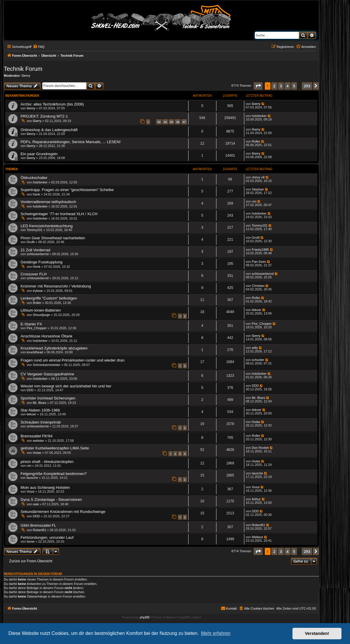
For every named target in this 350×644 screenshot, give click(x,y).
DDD (30, 390)
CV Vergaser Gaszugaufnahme (47, 374)
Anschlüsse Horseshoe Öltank (47, 336)
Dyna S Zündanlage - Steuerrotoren (51, 500)
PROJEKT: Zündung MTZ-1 (44, 116)
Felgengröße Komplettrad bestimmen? (54, 474)
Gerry (26, 76)
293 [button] (307, 86)
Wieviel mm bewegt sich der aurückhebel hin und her (66, 386)
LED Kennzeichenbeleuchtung (47, 226)
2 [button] (274, 86)
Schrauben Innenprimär (41, 422)
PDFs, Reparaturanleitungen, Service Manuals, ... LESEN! (71, 142)
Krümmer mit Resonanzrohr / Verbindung (56, 286)
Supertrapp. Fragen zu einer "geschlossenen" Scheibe (67, 190)
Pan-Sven (259, 262)
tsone (31, 541)
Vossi (31, 491)
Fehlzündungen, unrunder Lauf (47, 537)
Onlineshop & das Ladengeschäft (49, 130)
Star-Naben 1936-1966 (40, 410)
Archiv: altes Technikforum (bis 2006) (52, 104)
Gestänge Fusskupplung (42, 262)
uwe (36, 504)
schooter (258, 360)
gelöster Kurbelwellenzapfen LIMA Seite (55, 448)
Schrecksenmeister (47, 365)
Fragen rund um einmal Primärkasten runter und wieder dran (73, 360)
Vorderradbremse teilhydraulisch (48, 202)
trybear (38, 291)
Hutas (256, 422)
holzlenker (259, 116)
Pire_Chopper (37, 328)
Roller (256, 141)
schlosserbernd (38, 254)
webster (39, 441)
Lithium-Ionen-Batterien (41, 310)
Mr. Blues (40, 403)
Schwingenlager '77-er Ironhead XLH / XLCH (59, 214)
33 (159, 122)
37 (184, 122)
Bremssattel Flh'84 (37, 436)
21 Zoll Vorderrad (35, 250)
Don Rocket (260, 448)
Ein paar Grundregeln (39, 154)
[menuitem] (39, 47)
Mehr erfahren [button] (216, 633)
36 (178, 122)
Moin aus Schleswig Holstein (45, 487)
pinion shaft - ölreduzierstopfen (47, 462)
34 (165, 122)
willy (255, 348)
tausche (32, 478)
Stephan (258, 189)
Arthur (256, 499)
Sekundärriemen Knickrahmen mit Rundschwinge (63, 512)
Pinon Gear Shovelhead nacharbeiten (53, 238)
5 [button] (294, 86)
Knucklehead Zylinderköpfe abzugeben (54, 348)
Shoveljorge (41, 315)
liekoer (257, 310)
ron (254, 201)
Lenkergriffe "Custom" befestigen (49, 298)
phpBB (145, 617)
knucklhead (35, 352)
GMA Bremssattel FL (38, 525)
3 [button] (281, 86)
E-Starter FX (31, 324)
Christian (258, 286)
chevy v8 (258, 177)
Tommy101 (35, 230)
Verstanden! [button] (317, 633)
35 (171, 122)
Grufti (31, 242)
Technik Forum (23, 69)
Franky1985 (260, 250)
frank (36, 194)
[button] (258, 86)
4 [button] (287, 86)
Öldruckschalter (34, 178)
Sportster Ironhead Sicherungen (48, 398)
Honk (37, 267)
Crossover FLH (34, 274)
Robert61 (39, 530)
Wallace (258, 537)
